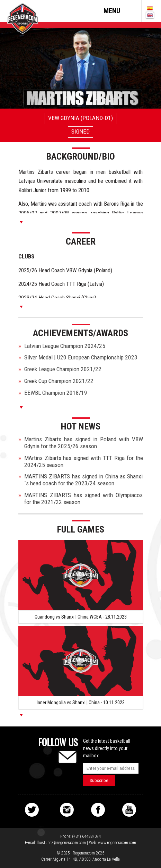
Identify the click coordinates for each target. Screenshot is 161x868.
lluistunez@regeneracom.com (61, 843)
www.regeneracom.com (117, 843)
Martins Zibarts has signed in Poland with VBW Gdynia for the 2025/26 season (84, 443)
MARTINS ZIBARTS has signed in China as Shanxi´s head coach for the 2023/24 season (84, 480)
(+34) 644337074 (86, 836)
